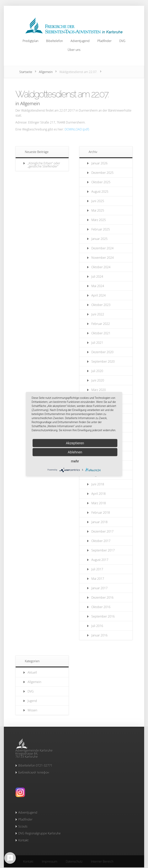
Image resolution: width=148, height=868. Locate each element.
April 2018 (98, 494)
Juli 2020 (97, 371)
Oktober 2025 (101, 182)
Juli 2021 (97, 343)
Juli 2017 (97, 569)
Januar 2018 (99, 522)
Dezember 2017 (102, 531)
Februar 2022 (101, 324)
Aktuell (32, 672)
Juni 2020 (98, 380)
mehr (75, 461)
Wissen (32, 710)
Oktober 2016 (101, 607)
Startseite (26, 72)
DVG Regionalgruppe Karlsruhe (40, 833)
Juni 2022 (98, 314)
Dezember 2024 (102, 248)
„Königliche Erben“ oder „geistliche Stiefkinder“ (44, 165)
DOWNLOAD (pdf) (77, 129)
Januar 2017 (99, 588)
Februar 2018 (101, 513)
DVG (31, 691)
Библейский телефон (34, 772)
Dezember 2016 (102, 597)
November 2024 (103, 258)
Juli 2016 (97, 626)
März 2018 (99, 503)
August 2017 (100, 560)
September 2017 (103, 550)
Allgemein (46, 72)
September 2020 (103, 361)
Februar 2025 (101, 229)
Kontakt (23, 840)
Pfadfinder (25, 819)
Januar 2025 (99, 239)
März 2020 (99, 390)
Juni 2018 (98, 484)
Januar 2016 (99, 635)
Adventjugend (28, 813)
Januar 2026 (99, 163)
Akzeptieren (75, 443)
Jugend (32, 701)
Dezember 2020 (102, 352)
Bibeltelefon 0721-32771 (35, 765)
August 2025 (100, 192)
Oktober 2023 (101, 305)
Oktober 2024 (101, 267)
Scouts (23, 826)
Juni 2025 (98, 201)
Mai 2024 (98, 286)
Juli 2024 (97, 276)
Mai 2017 (98, 579)
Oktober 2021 (101, 333)
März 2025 (99, 220)
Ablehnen (75, 452)
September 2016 (103, 616)
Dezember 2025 (102, 173)
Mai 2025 (98, 210)
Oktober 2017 (101, 541)
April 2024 (98, 295)
